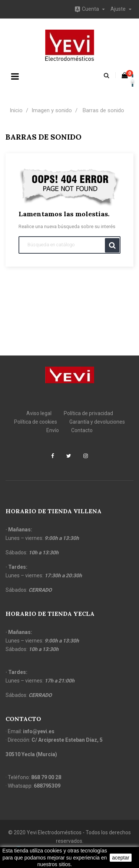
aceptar (121, 858)
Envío (53, 430)
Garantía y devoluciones (97, 422)
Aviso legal (39, 413)
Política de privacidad (88, 413)
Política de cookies (36, 422)
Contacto (82, 430)
